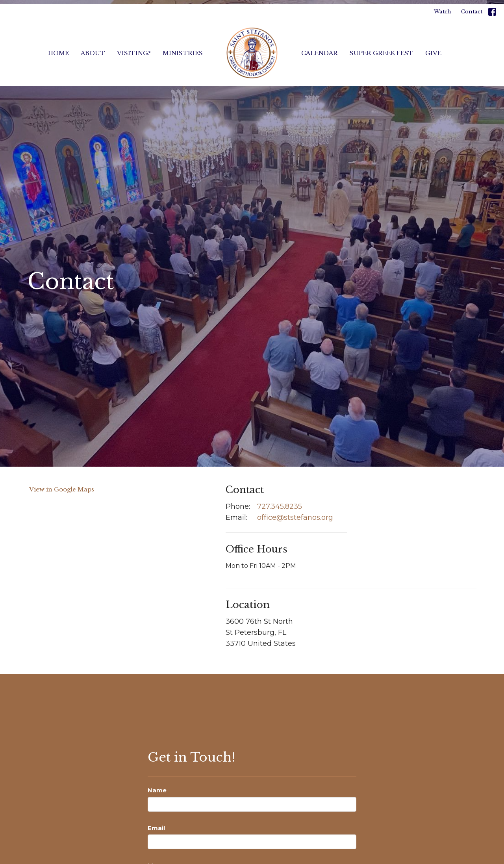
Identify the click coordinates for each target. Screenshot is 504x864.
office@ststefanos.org (295, 517)
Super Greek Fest (382, 53)
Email (156, 828)
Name (157, 790)
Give (433, 53)
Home (58, 53)
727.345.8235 (280, 506)
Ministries (183, 53)
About (93, 53)
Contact (472, 12)
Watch (443, 12)
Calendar (320, 53)
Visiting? (134, 53)
